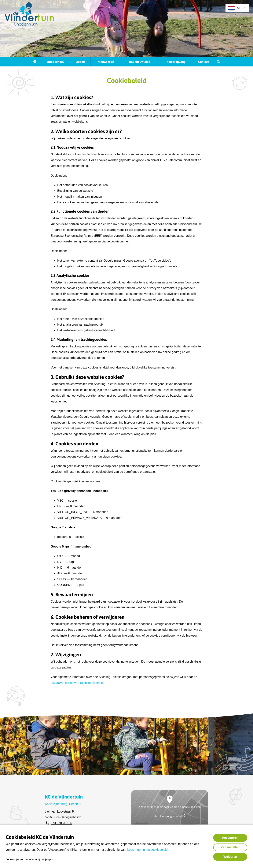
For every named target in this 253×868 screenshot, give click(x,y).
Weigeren (230, 857)
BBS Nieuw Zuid (140, 62)
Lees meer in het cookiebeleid (147, 850)
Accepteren (230, 838)
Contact (203, 62)
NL (235, 8)
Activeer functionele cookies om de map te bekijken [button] (170, 807)
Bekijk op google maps (170, 816)
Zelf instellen (230, 847)
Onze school (55, 62)
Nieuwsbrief (106, 62)
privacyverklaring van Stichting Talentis (77, 683)
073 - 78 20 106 (61, 823)
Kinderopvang (176, 62)
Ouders (81, 62)
